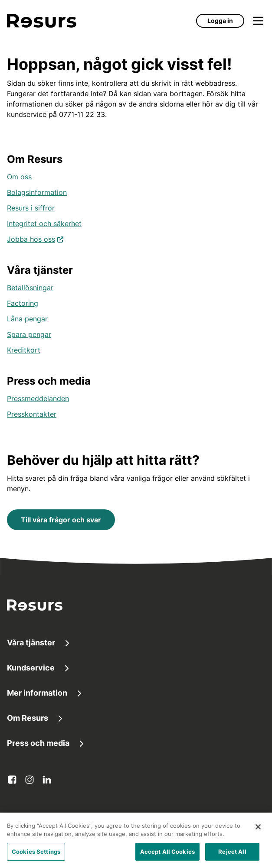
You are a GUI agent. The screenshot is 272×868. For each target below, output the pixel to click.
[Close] (258, 830)
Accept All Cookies (167, 855)
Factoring (23, 303)
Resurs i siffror (31, 208)
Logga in (220, 21)
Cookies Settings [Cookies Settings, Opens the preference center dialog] (36, 855)
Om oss (19, 177)
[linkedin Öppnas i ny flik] (47, 780)
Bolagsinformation (37, 192)
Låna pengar (27, 319)
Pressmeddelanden (38, 398)
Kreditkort (24, 350)
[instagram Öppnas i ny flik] (29, 780)
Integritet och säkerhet (44, 223)
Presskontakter (32, 414)
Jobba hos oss (35, 238)
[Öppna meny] (258, 21)
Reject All (232, 855)
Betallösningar (30, 288)
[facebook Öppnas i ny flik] (12, 780)
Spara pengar (29, 334)
